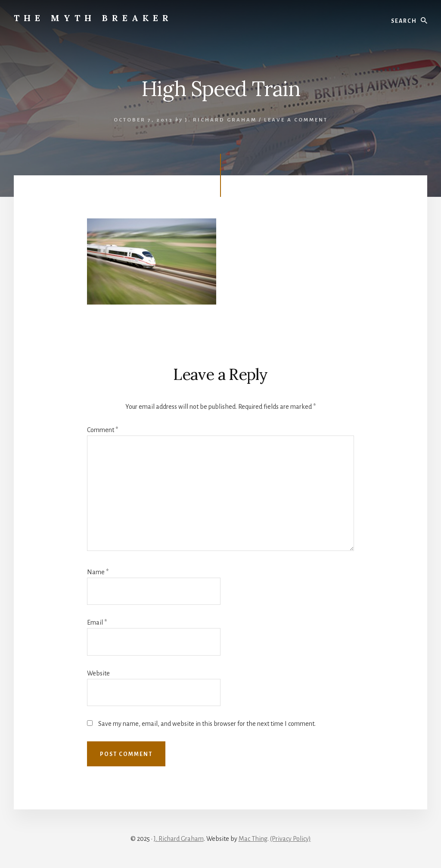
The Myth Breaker (93, 18)
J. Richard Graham (179, 839)
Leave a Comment (296, 120)
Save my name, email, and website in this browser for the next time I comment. (207, 724)
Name (98, 572)
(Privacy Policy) (290, 839)
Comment (102, 430)
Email (97, 622)
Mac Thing (253, 839)
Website (98, 673)
